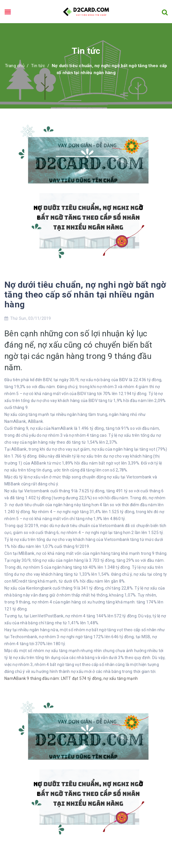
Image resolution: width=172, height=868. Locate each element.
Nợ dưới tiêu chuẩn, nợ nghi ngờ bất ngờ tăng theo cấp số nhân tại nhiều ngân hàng (85, 294)
